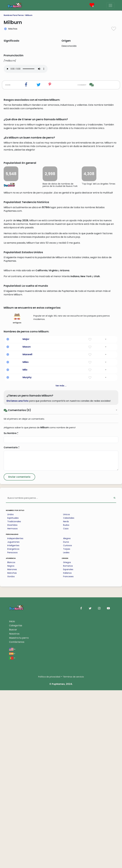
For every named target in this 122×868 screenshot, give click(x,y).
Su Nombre (11, 611)
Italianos (67, 751)
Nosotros (14, 811)
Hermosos (12, 706)
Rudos (66, 703)
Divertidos (12, 703)
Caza (66, 706)
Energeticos (13, 727)
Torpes (67, 727)
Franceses (68, 754)
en (12, 827)
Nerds (66, 699)
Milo (25, 547)
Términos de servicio (73, 854)
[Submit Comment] (19, 655)
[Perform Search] (114, 676)
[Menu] (110, 5)
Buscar (13, 807)
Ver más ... (61, 563)
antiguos (17, 496)
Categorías (16, 803)
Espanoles (68, 747)
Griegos (67, 740)
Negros (11, 744)
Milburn (29, 15)
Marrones (12, 747)
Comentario (12, 625)
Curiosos (68, 723)
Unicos (66, 692)
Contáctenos (17, 820)
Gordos (11, 754)
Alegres (67, 716)
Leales (66, 730)
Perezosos (12, 730)
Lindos (10, 692)
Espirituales (13, 696)
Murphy (27, 555)
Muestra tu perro (19, 816)
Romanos (68, 744)
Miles (26, 540)
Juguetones (13, 720)
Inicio (12, 799)
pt (12, 836)
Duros (66, 720)
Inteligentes (13, 723)
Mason (27, 524)
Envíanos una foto (18, 579)
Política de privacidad (49, 854)
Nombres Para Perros (14, 15)
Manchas (12, 751)
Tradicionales (14, 699)
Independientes (15, 716)
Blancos (11, 740)
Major (26, 517)
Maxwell (27, 532)
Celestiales (69, 696)
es (12, 831)
